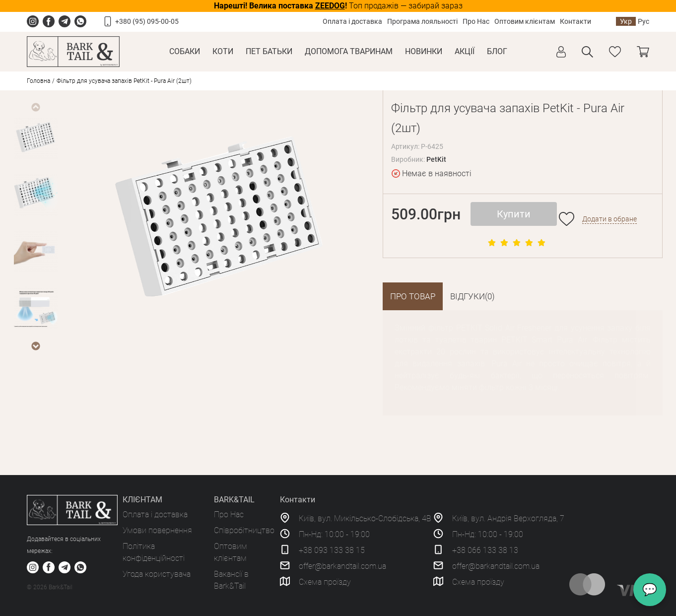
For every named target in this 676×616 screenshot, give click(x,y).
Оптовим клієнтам (525, 21)
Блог (497, 51)
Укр (626, 21)
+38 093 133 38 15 (332, 550)
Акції (465, 51)
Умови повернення (157, 530)
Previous (35, 107)
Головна (38, 81)
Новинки (424, 51)
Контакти (575, 21)
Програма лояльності (422, 21)
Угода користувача (157, 574)
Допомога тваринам (349, 51)
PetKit (436, 159)
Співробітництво (244, 530)
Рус (643, 21)
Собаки (185, 51)
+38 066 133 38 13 (485, 550)
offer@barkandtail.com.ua (342, 566)
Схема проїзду (325, 582)
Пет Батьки (269, 51)
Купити (514, 214)
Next (35, 346)
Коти (223, 51)
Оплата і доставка (352, 21)
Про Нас (476, 21)
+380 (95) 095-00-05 (147, 21)
